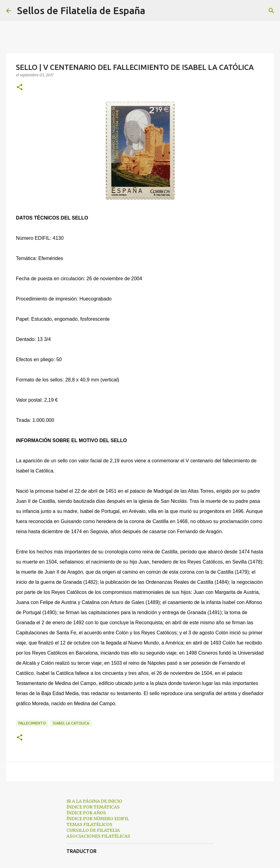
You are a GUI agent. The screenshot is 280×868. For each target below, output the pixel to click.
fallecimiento (32, 723)
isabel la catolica (71, 723)
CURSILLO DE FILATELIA (93, 830)
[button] (20, 88)
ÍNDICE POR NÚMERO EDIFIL (98, 819)
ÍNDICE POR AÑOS (86, 813)
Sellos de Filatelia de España (81, 10)
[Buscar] (154, 11)
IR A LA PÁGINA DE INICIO (94, 801)
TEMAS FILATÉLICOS (89, 824)
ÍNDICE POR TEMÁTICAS (93, 807)
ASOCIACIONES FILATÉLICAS (98, 836)
